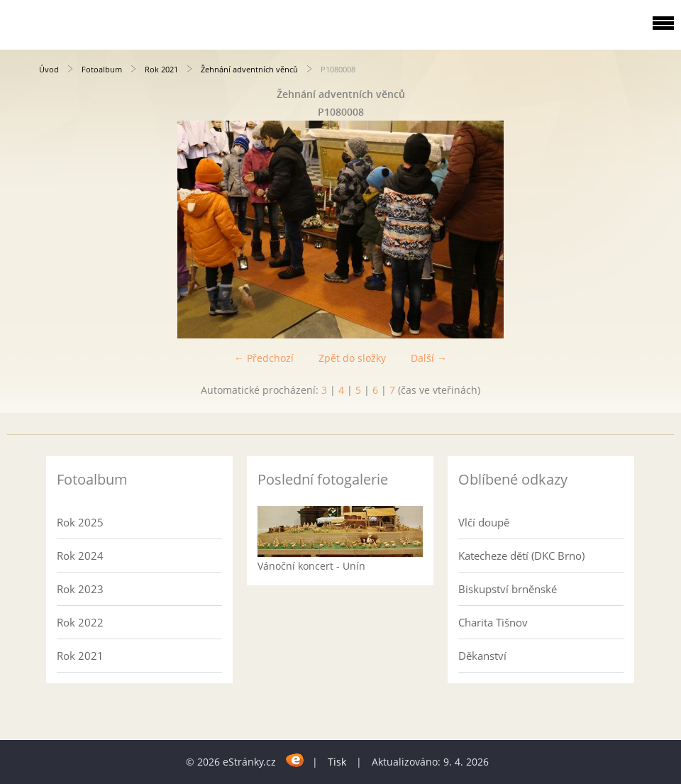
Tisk (337, 762)
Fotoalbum (102, 69)
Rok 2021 (161, 69)
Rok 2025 (80, 522)
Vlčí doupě (484, 522)
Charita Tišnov (493, 622)
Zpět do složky (352, 358)
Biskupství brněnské (508, 589)
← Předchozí (264, 358)
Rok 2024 (80, 556)
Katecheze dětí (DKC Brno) (521, 556)
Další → (429, 358)
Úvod (49, 69)
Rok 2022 (80, 622)
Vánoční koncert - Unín (311, 566)
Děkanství (482, 656)
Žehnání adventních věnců (249, 69)
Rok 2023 (80, 589)
